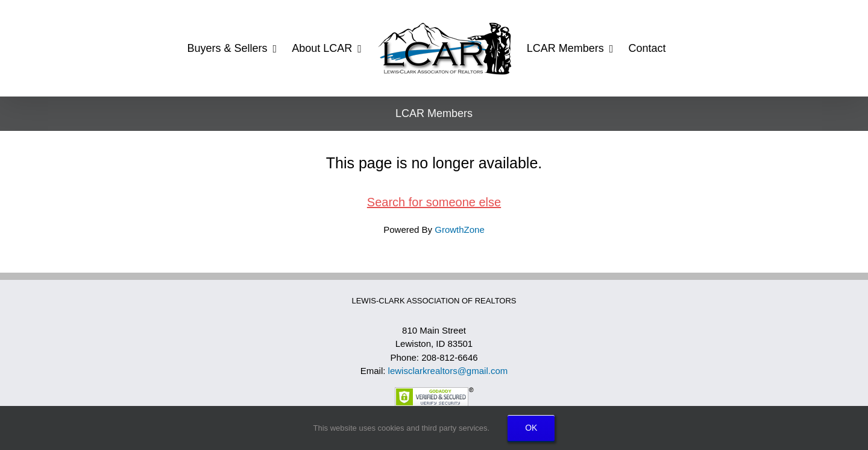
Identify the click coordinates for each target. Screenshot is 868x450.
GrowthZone (460, 230)
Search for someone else (434, 202)
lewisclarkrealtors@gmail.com (448, 371)
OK (531, 428)
